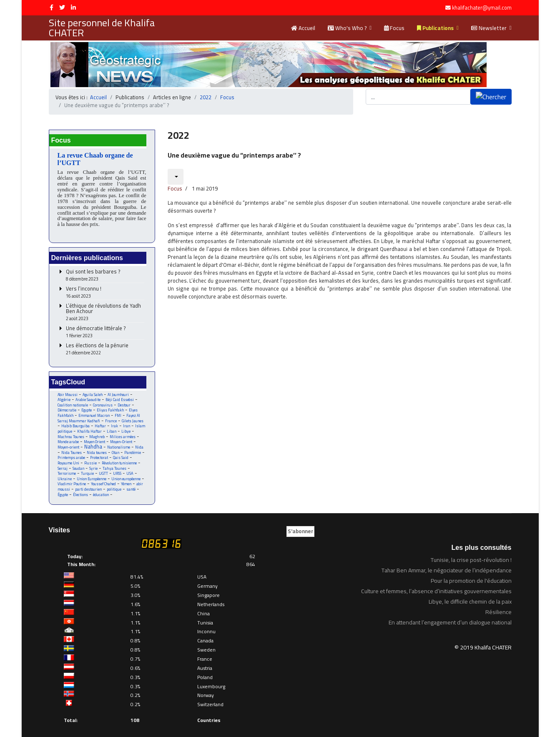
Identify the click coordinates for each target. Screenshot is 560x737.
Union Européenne (92, 475)
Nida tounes (97, 448)
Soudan (78, 465)
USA (131, 470)
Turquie (88, 470)
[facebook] (51, 8)
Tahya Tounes (115, 465)
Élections (81, 492)
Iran (127, 421)
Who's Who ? (347, 28)
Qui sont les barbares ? (105, 269)
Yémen (127, 481)
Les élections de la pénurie (105, 343)
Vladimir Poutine (72, 481)
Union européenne (126, 475)
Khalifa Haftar (90, 427)
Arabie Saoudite (88, 394)
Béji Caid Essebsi (121, 394)
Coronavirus (103, 400)
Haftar (100, 421)
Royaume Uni (69, 459)
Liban (112, 427)
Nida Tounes (72, 448)
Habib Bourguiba (75, 421)
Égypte (63, 492)
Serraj (63, 465)
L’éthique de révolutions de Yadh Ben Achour (105, 306)
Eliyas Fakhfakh (111, 405)
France (111, 416)
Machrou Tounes (72, 432)
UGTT (104, 470)
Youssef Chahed (104, 481)
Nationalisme (119, 443)
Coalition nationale (73, 400)
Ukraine (65, 475)
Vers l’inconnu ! (105, 287)
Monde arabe (69, 437)
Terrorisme (67, 470)
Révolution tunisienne (121, 459)
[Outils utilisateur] (176, 169)
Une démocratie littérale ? (105, 326)
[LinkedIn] (73, 8)
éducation (102, 492)
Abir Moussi (68, 389)
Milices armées (125, 432)
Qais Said (122, 454)
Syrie (94, 465)
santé (131, 486)
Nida (140, 443)
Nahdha (94, 442)
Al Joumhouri (119, 389)
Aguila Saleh (93, 389)
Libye (126, 427)
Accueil (303, 28)
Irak (115, 421)
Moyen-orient (69, 443)
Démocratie (67, 405)
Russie (91, 459)
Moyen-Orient (124, 437)
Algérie (64, 394)
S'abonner (300, 528)
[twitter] (62, 8)
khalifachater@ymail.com (482, 8)
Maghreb (99, 432)
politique (114, 486)
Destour (125, 400)
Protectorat (100, 454)
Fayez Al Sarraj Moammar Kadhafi (99, 413)
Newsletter (489, 28)
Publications (435, 28)
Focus (394, 28)
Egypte (87, 405)
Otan (116, 448)
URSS (118, 470)
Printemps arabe (72, 454)
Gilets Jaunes (133, 416)
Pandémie (134, 448)
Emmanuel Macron (95, 410)
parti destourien (88, 486)
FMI (119, 410)
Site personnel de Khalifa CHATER (102, 28)
